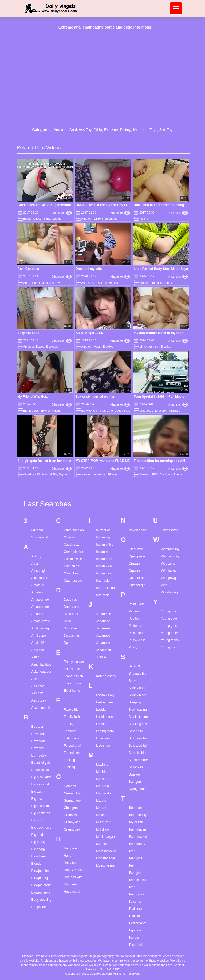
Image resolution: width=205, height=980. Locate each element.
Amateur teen (41, 607)
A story (36, 556)
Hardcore (160, 411)
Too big (134, 938)
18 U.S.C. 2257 (110, 969)
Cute (110, 411)
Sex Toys (167, 130)
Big (25, 411)
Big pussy (38, 842)
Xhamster (62, 213)
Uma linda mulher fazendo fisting (159, 205)
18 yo (143, 347)
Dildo (98, 130)
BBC (155, 474)
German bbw (73, 793)
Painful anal (137, 604)
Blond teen (39, 856)
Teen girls (135, 858)
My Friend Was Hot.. (33, 397)
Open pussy (137, 556)
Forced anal (72, 746)
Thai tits (134, 916)
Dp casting (71, 636)
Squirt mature (138, 760)
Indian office (105, 545)
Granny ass (72, 822)
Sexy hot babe (28, 333)
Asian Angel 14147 (90, 333)
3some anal (40, 537)
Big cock (64, 474)
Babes (92, 283)
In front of (103, 530)
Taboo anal (137, 808)
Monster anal (105, 858)
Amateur (61, 130)
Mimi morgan (105, 837)
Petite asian (137, 626)
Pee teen (135, 619)
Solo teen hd (138, 746)
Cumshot (99, 411)
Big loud (37, 835)
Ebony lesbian (74, 662)
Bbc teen (38, 727)
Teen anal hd (138, 837)
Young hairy (169, 633)
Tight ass (135, 930)
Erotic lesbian (73, 676)
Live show (103, 746)
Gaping (57, 219)
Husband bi (72, 892)
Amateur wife (41, 621)
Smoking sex (138, 724)
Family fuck (72, 717)
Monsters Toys (145, 130)
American (29, 474)
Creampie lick (74, 552)
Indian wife (104, 573)
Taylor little (136, 822)
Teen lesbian (138, 880)
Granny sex (72, 829)
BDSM (27, 219)
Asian (98, 347)
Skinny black (138, 695)
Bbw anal (38, 734)
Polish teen (137, 633)
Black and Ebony (171, 474)
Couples (169, 283)
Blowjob (108, 347)
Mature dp (103, 793)
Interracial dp (105, 588)
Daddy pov (71, 607)
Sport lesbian (138, 753)
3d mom (37, 530)
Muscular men (106, 865)
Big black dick (41, 777)
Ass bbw (38, 686)
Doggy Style (122, 411)
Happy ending (74, 870)
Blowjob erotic (42, 885)
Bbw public (39, 755)
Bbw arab (38, 741)
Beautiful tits (40, 770)
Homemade (110, 219)
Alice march (40, 578)
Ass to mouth (41, 708)
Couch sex (71, 545)
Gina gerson (72, 808)
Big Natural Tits (47, 474)
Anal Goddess (28, 269)
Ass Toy (85, 130)
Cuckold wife (73, 559)
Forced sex (72, 753)
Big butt (37, 820)
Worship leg (169, 592)
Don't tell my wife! (89, 269)
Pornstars (174, 411)
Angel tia (38, 650)
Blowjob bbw (40, 871)
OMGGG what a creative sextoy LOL (103, 205)
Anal (73, 130)
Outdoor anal (138, 578)
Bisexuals (52, 347)
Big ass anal (40, 784)
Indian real (104, 552)
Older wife (136, 549)
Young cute (169, 619)
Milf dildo (102, 829)
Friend (56, 411)
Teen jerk (135, 873)
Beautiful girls (41, 763)
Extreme (111, 130)
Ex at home (72, 691)
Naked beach (138, 530)
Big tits (114, 283)
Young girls (169, 626)
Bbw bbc (38, 748)
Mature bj (103, 786)
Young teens (170, 640)
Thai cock (135, 909)
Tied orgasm (137, 923)
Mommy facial (106, 851)
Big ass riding (41, 806)
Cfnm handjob (74, 530)
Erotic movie (73, 683)
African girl (39, 571)
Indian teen (104, 559)
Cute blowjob (73, 573)
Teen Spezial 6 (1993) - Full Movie (159, 397)
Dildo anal (71, 614)
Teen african (137, 829)
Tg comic (135, 902)
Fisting (126, 130)
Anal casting (40, 628)
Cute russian (73, 581)
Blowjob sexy (41, 892)
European (146, 411)
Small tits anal (139, 717)
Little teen (103, 738)
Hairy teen (71, 863)
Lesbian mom (106, 717)
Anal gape (39, 636)
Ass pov (37, 693)
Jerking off (103, 650)
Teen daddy (137, 844)
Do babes (71, 628)
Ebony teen (72, 669)
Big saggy (39, 849)
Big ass (102, 283)
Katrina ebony (106, 676)
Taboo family (138, 815)
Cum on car (72, 566)
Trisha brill (136, 945)
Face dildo (71, 710)
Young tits (168, 647)
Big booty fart (41, 813)
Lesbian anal (105, 702)
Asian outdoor (41, 672)
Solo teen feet (139, 738)
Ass (84, 283)
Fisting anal (72, 738)
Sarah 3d (135, 666)
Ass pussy (39, 700)
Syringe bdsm (138, 789)
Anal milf (38, 643)
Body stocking (42, 900)
